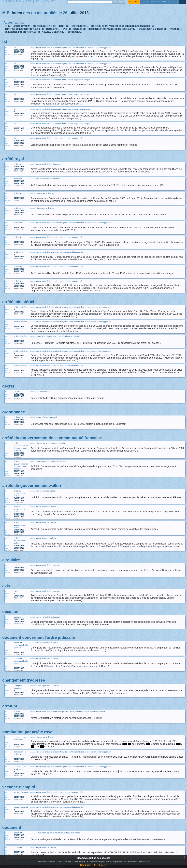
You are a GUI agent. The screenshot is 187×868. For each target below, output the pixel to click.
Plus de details (101, 865)
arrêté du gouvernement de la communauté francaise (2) (122, 26)
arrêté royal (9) (22, 26)
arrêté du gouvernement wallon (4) (24, 29)
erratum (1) (176, 29)
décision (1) (80, 29)
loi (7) (8, 26)
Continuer (85, 865)
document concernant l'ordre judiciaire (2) (112, 29)
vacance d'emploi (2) (54, 32)
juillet (74, 13)
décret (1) (64, 26)
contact (174, 2)
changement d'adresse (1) (153, 29)
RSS (143, 2)
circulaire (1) (53, 29)
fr (181, 2)
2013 (84, 13)
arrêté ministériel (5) (44, 26)
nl (184, 2)
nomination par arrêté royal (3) (22, 32)
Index (17, 13)
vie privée (134, 2)
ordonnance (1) (80, 26)
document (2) (75, 32)
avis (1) (67, 29)
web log (163, 2)
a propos (152, 2)
